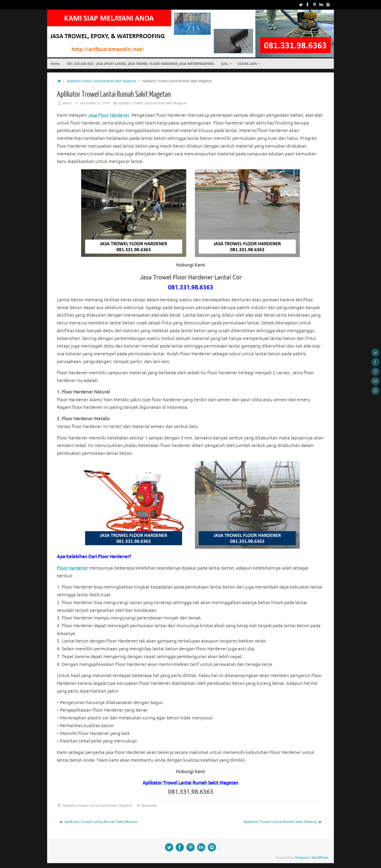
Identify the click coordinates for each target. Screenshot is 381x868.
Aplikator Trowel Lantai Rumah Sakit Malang (282, 822)
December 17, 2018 (95, 103)
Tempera (301, 858)
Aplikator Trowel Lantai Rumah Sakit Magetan (102, 81)
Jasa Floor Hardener (109, 115)
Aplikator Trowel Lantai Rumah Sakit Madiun (99, 822)
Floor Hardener (73, 568)
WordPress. (320, 858)
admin (67, 103)
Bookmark (149, 806)
